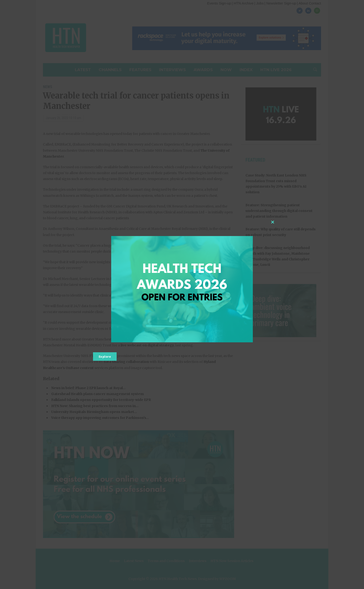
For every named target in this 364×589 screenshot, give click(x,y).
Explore (105, 357)
